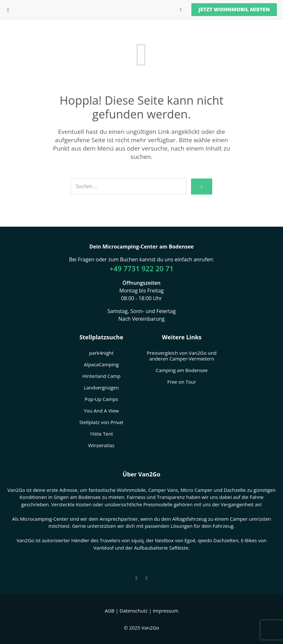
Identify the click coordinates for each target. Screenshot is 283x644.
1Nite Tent (101, 434)
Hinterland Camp (101, 376)
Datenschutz (134, 611)
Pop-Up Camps (101, 399)
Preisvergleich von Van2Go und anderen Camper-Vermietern (182, 356)
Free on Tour (182, 382)
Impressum (165, 611)
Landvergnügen (101, 387)
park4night (101, 353)
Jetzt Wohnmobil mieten (234, 9)
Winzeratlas (101, 445)
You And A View (101, 411)
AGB (110, 611)
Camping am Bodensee (182, 370)
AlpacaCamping (101, 364)
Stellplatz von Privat (101, 422)
